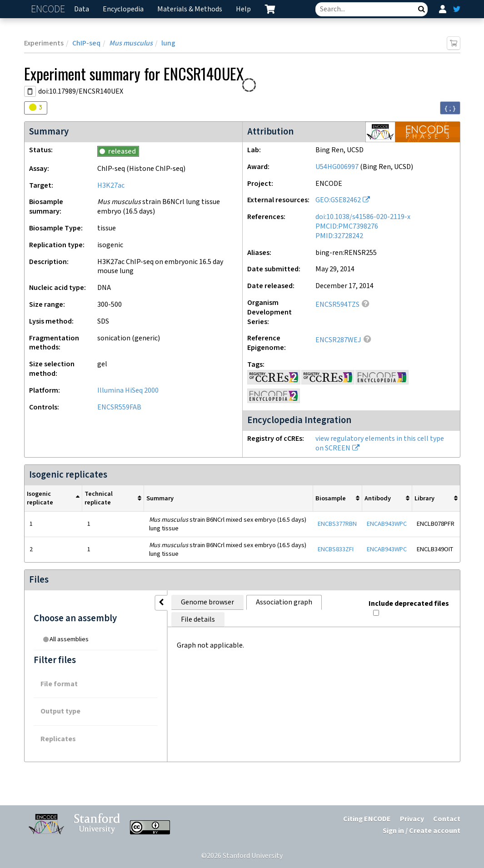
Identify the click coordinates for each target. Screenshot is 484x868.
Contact (447, 819)
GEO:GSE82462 (338, 200)
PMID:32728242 (339, 236)
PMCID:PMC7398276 (347, 227)
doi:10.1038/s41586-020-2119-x (363, 217)
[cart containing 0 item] (270, 9)
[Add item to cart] (454, 43)
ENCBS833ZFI (336, 549)
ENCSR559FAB (119, 407)
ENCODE (49, 9)
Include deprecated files (408, 600)
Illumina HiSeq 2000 (128, 391)
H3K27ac (111, 186)
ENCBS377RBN (337, 524)
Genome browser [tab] (151, 602)
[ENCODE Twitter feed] (457, 9)
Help (243, 9)
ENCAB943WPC (387, 524)
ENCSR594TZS (337, 305)
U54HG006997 (337, 167)
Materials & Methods (190, 9)
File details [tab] (295, 602)
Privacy (412, 819)
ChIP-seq (86, 43)
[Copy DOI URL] (30, 91)
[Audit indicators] (36, 108)
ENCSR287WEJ (338, 340)
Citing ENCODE (367, 819)
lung (168, 43)
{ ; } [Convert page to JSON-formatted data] (450, 108)
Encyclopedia (123, 9)
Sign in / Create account (422, 831)
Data (82, 9)
